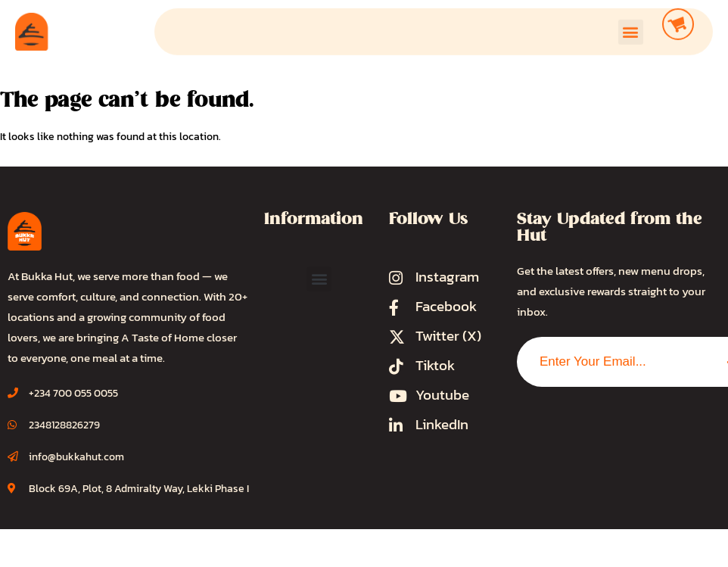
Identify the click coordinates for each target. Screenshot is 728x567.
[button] (631, 28)
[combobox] (613, 362)
